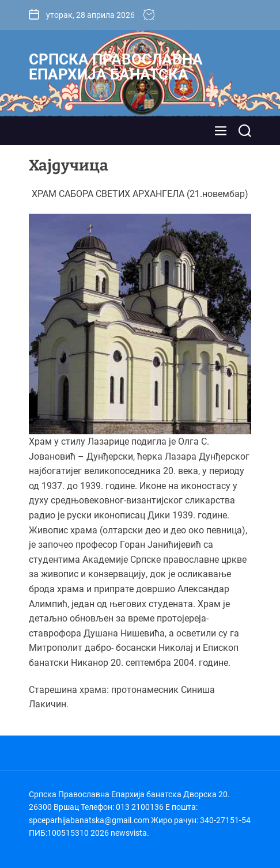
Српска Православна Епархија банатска (116, 67)
